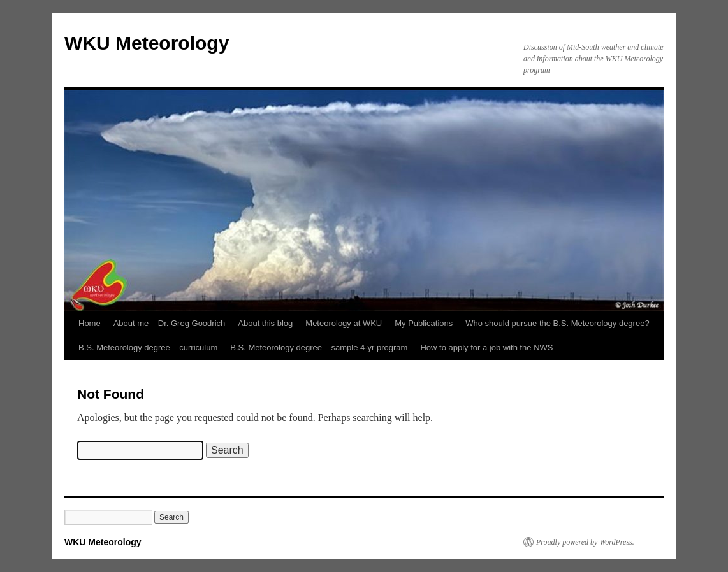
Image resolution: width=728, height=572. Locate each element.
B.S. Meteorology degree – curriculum (148, 347)
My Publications (424, 323)
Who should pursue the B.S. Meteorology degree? (557, 323)
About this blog (265, 323)
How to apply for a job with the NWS (486, 347)
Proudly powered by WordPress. (585, 542)
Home (90, 323)
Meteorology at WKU (344, 323)
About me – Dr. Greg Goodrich (170, 323)
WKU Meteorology (147, 43)
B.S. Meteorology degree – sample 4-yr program (319, 347)
